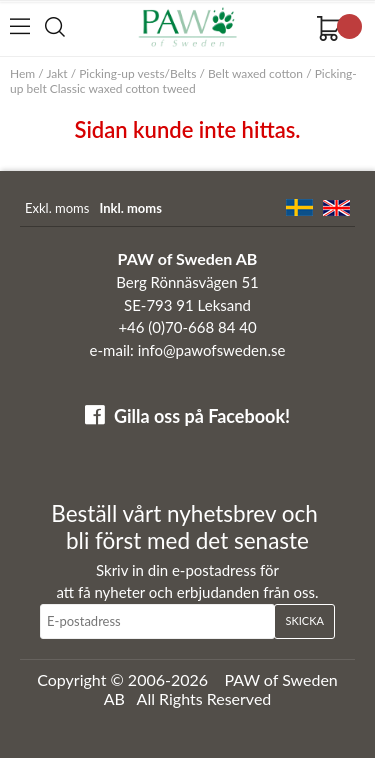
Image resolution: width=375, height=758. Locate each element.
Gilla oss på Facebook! (202, 416)
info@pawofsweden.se (212, 350)
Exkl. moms (57, 208)
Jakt (56, 73)
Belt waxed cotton (255, 73)
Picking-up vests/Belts (137, 73)
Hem (22, 73)
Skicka (304, 620)
